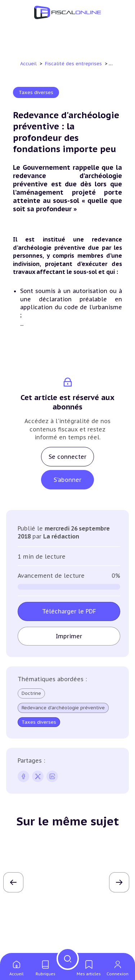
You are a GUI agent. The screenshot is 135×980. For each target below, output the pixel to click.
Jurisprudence (31, 847)
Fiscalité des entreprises (74, 64)
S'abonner (67, 480)
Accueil (28, 64)
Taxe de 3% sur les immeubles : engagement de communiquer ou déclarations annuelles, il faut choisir (64, 880)
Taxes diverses (36, 92)
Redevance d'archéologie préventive (63, 708)
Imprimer (69, 636)
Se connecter (67, 457)
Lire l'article (68, 917)
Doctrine (31, 693)
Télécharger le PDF (69, 611)
